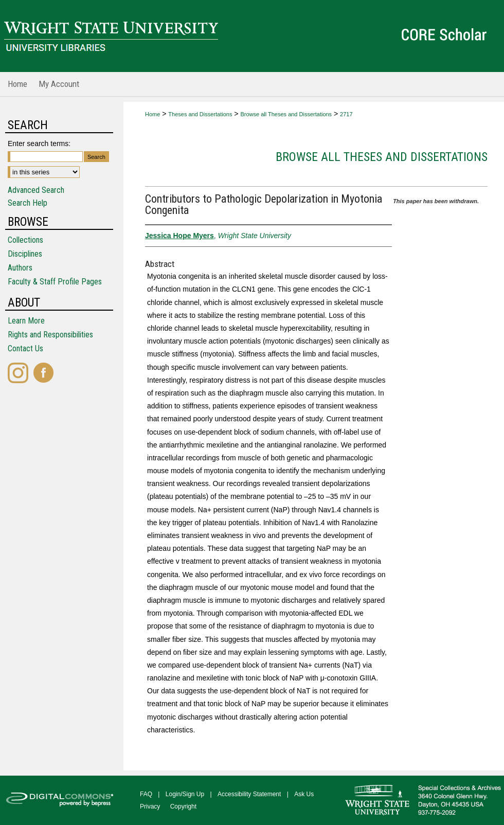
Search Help (28, 203)
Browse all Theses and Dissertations (286, 114)
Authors (20, 268)
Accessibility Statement (249, 794)
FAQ (146, 794)
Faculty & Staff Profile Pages (55, 282)
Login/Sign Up (185, 794)
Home (152, 114)
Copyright (183, 806)
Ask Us (304, 794)
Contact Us (25, 348)
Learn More (26, 321)
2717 (346, 114)
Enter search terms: (39, 144)
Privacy (150, 806)
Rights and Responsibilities (50, 335)
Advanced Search (36, 190)
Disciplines (25, 254)
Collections (25, 240)
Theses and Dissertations (200, 114)
